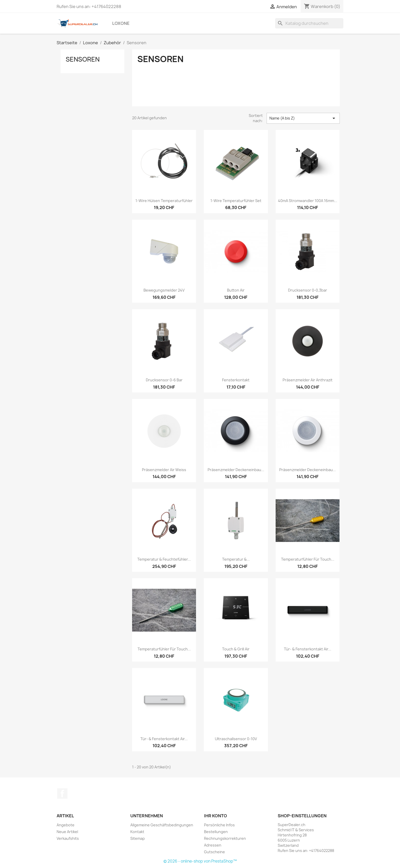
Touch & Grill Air (236, 649)
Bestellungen (216, 832)
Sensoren (83, 59)
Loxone (121, 23)
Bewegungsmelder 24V (164, 290)
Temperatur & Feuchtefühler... (164, 559)
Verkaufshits (68, 838)
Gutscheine (214, 852)
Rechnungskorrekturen (225, 838)
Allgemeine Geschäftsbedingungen (162, 825)
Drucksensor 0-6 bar (164, 380)
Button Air (236, 290)
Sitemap (138, 838)
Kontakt (137, 832)
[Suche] (309, 23)
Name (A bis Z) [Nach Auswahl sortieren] (303, 118)
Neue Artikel (67, 832)
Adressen (213, 845)
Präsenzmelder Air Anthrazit (308, 380)
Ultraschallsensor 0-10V (236, 739)
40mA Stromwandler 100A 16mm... (308, 201)
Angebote (66, 825)
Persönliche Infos (219, 825)
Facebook (62, 793)
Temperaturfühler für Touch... (308, 559)
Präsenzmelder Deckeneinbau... (236, 470)
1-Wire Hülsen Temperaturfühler (164, 201)
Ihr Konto (216, 816)
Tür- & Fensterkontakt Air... (308, 649)
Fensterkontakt (236, 380)
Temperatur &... (236, 559)
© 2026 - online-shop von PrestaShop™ (200, 861)
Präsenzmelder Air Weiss (164, 470)
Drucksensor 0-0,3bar (308, 290)
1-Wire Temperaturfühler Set (236, 201)
